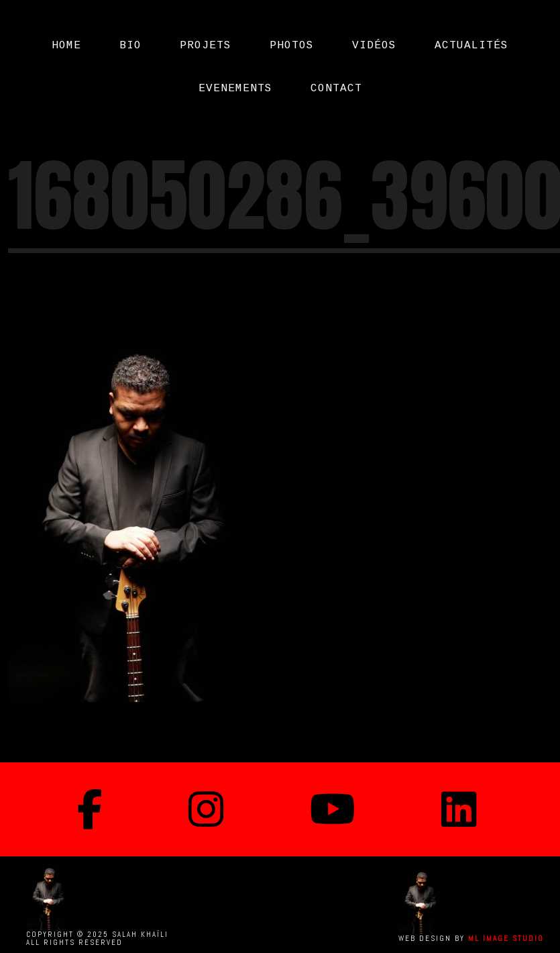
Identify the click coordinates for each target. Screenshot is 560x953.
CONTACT (336, 89)
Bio (130, 46)
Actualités (471, 46)
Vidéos (374, 46)
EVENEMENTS (235, 89)
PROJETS (206, 46)
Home (66, 46)
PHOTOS (292, 46)
